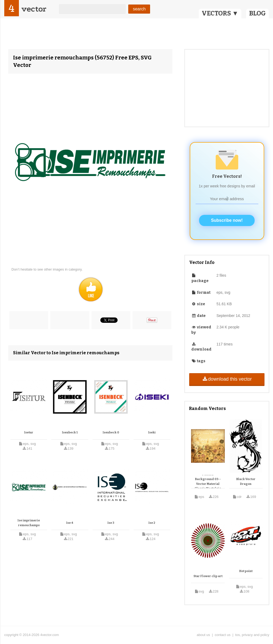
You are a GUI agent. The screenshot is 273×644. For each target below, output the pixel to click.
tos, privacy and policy (252, 635)
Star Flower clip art (208, 576)
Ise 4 (70, 523)
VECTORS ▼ (220, 13)
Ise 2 (152, 523)
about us (203, 635)
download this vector (227, 379)
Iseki (152, 432)
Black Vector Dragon (246, 482)
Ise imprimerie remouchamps (29, 523)
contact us (223, 635)
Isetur (29, 432)
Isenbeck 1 (70, 432)
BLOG (257, 13)
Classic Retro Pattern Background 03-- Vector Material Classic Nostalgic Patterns (208, 482)
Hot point (246, 571)
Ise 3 (111, 523)
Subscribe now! (227, 220)
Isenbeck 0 (111, 432)
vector (34, 9)
